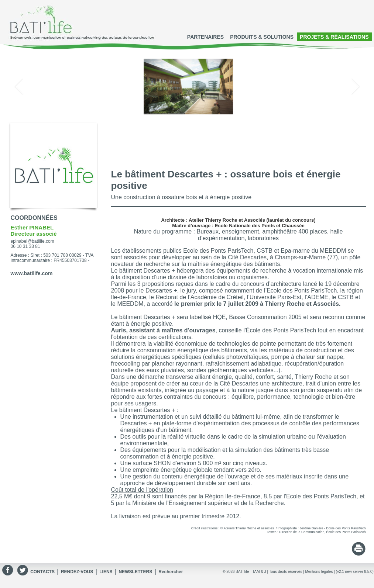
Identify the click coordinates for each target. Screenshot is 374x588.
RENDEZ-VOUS (77, 572)
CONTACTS (42, 572)
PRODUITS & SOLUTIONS (262, 37)
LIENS (106, 572)
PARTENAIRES (205, 37)
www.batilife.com (32, 273)
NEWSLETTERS (136, 572)
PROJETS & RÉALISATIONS (334, 37)
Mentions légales (319, 572)
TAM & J (259, 572)
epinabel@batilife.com (32, 241)
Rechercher (171, 572)
